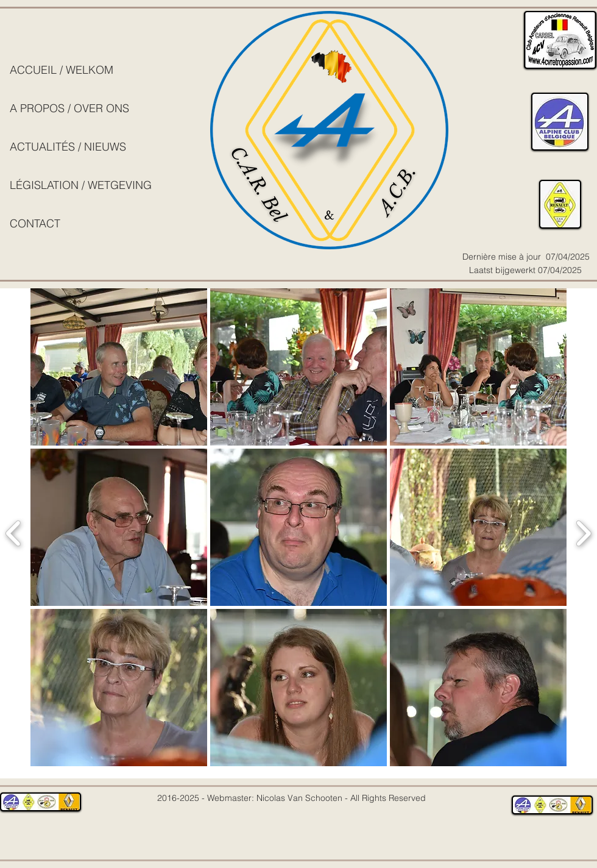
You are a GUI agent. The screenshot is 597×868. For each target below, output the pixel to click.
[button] (119, 367)
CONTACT (35, 223)
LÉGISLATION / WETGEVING (81, 185)
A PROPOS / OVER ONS (69, 108)
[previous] (14, 532)
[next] (583, 532)
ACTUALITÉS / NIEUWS (68, 147)
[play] (545, 775)
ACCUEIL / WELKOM (62, 70)
